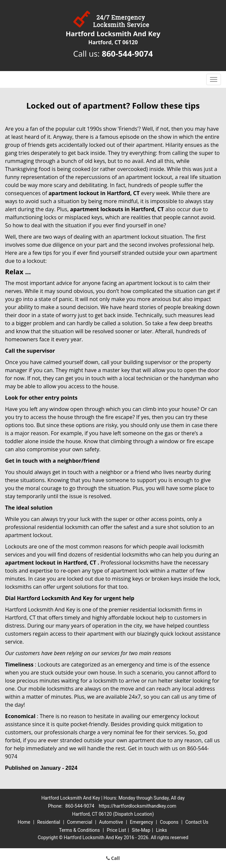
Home (24, 822)
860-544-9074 (127, 53)
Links (162, 830)
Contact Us (197, 822)
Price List (117, 830)
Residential (49, 822)
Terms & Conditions (79, 830)
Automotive (111, 822)
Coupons (169, 822)
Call (113, 858)
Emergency (141, 822)
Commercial (80, 822)
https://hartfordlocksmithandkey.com (137, 806)
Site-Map (141, 830)
